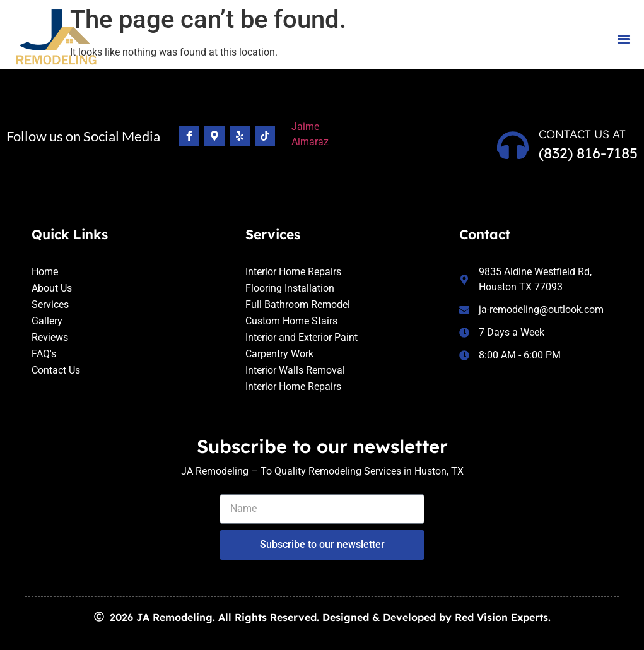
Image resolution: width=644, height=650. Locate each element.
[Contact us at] (513, 145)
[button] (624, 39)
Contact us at (582, 134)
